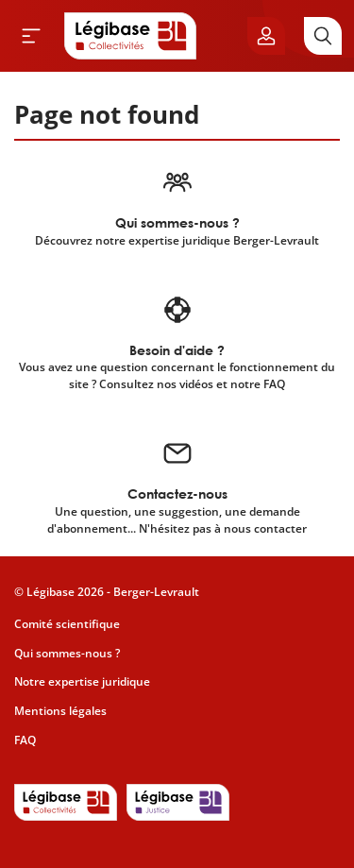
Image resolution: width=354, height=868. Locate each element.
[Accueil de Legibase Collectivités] (130, 36)
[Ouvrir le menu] (31, 36)
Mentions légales (60, 711)
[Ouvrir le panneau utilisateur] (266, 36)
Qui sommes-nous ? (67, 653)
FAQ (25, 740)
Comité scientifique (67, 624)
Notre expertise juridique (82, 681)
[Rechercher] (323, 36)
